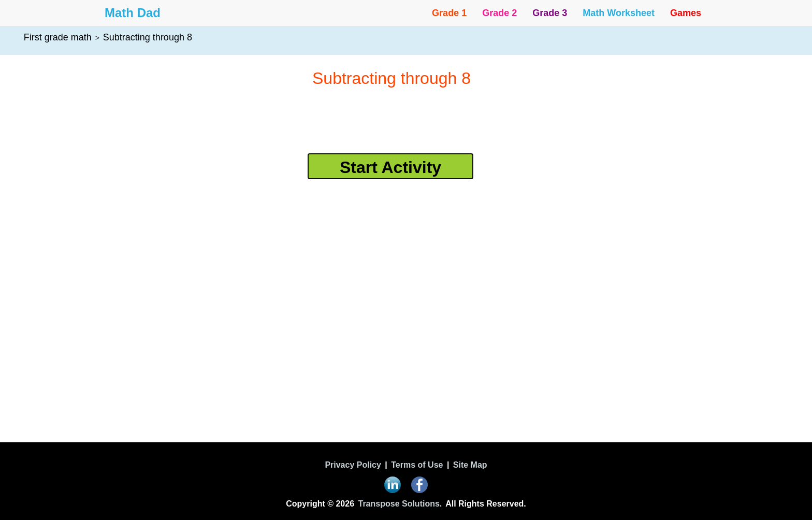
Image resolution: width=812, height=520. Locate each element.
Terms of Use (417, 465)
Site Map (470, 465)
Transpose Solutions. (400, 504)
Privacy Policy (353, 465)
